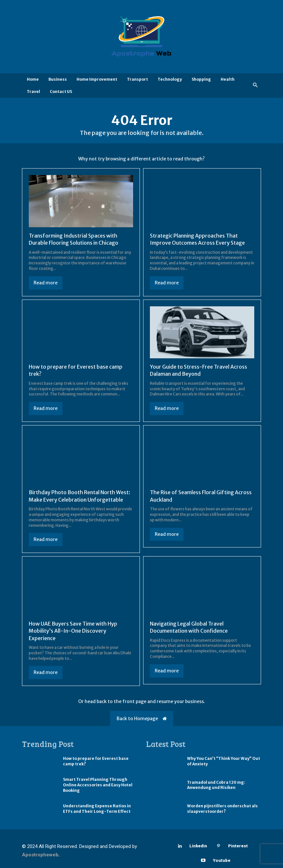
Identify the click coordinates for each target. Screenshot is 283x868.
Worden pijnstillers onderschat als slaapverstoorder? (222, 809)
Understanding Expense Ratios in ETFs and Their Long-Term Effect (97, 809)
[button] (255, 85)
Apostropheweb (40, 855)
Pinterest (238, 846)
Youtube (222, 860)
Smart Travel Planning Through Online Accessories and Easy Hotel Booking (98, 785)
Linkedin (198, 846)
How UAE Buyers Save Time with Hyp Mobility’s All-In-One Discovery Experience (73, 631)
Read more (46, 283)
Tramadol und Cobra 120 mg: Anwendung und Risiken (216, 785)
